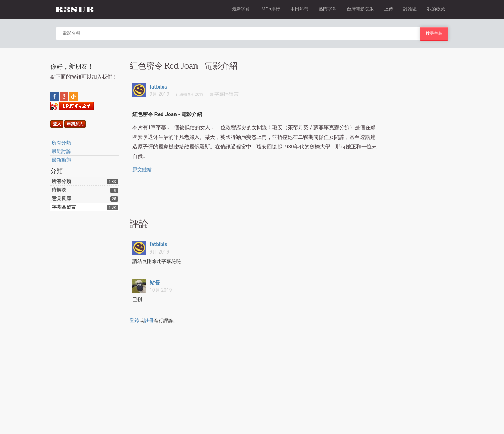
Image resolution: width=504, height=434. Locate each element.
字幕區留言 (64, 207)
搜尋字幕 (434, 33)
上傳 (389, 9)
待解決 (59, 190)
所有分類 (61, 143)
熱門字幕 (327, 9)
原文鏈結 (142, 169)
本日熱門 (299, 9)
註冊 (149, 320)
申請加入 (75, 124)
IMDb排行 (270, 9)
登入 (57, 124)
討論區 (410, 9)
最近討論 (61, 151)
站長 (155, 283)
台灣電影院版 (360, 9)
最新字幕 (241, 9)
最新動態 (61, 160)
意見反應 (61, 198)
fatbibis (158, 87)
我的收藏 (436, 9)
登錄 (134, 320)
